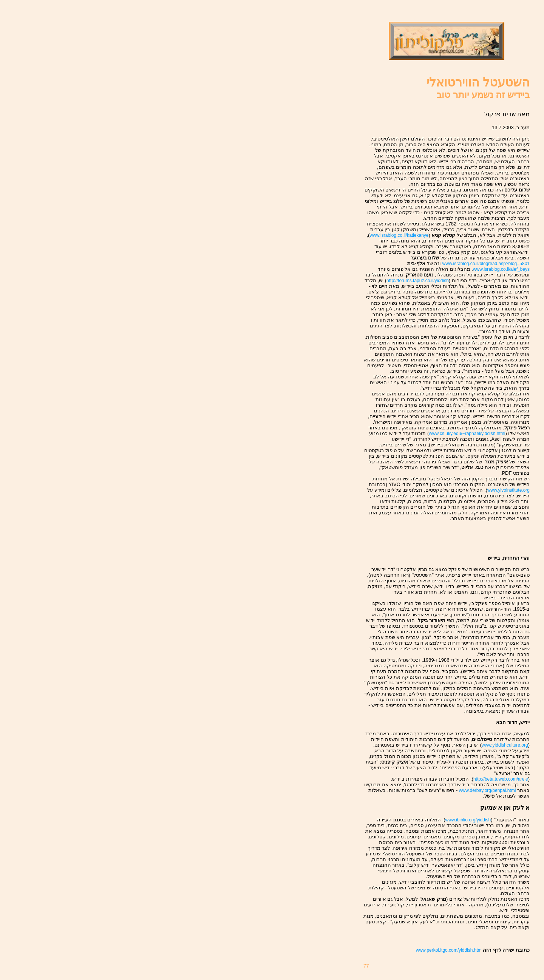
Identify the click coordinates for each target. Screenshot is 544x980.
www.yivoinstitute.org (508, 490)
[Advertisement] (485, 538)
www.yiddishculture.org (505, 745)
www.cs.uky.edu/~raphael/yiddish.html (467, 434)
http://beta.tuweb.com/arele (501, 779)
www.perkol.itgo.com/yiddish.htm (449, 950)
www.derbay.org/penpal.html (488, 790)
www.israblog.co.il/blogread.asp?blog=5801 (486, 264)
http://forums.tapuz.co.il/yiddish (418, 281)
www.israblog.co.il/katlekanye (399, 235)
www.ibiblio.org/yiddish (468, 820)
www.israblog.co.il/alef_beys (501, 269)
